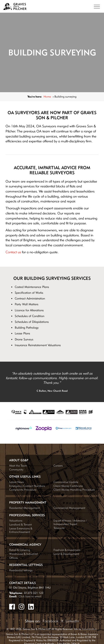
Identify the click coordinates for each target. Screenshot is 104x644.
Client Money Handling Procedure (74, 490)
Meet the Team (18, 465)
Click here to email (30, 596)
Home (47, 96)
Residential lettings (21, 570)
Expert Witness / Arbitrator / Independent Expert (70, 522)
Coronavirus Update (66, 482)
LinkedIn (72, 621)
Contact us (13, 252)
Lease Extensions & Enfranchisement (21, 530)
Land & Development (66, 554)
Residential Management (25, 508)
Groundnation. (90, 629)
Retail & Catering (20, 550)
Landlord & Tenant (21, 524)
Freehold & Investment (67, 550)
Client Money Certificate (68, 486)
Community (16, 469)
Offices (13, 558)
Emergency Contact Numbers (27, 486)
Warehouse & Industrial (24, 554)
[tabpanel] (52, 382)
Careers (58, 465)
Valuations (16, 520)
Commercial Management (69, 508)
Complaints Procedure (23, 490)
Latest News (16, 482)
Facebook (51, 621)
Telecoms (59, 528)
